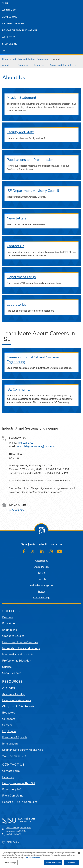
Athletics (9, 37)
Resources (39, 65)
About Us (58, 59)
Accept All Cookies (53, 863)
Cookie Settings (42, 598)
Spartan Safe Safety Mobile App (23, 750)
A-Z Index (9, 688)
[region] (41, 859)
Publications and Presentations (31, 160)
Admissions (10, 17)
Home (5, 59)
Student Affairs (13, 24)
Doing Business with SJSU (19, 783)
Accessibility (42, 561)
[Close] (79, 853)
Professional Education (17, 661)
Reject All (71, 863)
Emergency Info (12, 789)
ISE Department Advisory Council (33, 191)
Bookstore (9, 713)
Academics (9, 10)
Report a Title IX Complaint (20, 802)
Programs (23, 65)
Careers (7, 725)
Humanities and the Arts (18, 654)
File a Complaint (13, 796)
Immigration (10, 744)
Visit (5, 3)
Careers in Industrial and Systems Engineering (33, 360)
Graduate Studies (13, 636)
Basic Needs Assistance (17, 700)
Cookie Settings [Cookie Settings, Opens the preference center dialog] (10, 863)
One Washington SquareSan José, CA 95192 (19, 829)
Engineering (10, 630)
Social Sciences (12, 673)
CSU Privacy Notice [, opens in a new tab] (33, 858)
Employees (9, 731)
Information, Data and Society (21, 648)
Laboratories (17, 305)
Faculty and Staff (20, 132)
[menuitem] (8, 65)
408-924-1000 (14, 834)
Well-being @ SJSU (15, 756)
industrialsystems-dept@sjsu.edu (35, 446)
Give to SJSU (17, 510)
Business (8, 617)
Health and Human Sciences (20, 642)
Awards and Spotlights (61, 65)
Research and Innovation (20, 30)
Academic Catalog (14, 694)
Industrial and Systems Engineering (31, 59)
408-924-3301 (26, 443)
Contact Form (11, 771)
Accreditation (41, 567)
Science (7, 667)
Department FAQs (21, 277)
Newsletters (17, 218)
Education (8, 623)
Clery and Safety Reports (18, 706)
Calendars (9, 719)
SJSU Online (10, 44)
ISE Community (19, 389)
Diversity (41, 579)
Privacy (41, 592)
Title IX (42, 573)
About (7, 51)
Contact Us (15, 246)
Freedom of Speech (15, 737)
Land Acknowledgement (41, 585)
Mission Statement (21, 98)
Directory (8, 777)
